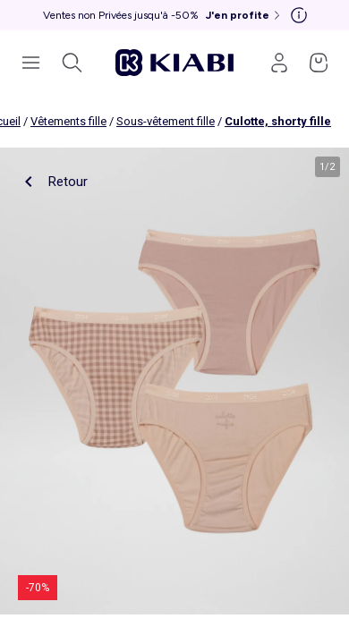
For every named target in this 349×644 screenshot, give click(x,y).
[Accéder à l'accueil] (174, 62)
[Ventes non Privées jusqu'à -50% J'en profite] (163, 15)
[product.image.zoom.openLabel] (174, 381)
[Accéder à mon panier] (319, 63)
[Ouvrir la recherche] (72, 63)
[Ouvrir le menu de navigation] (30, 63)
